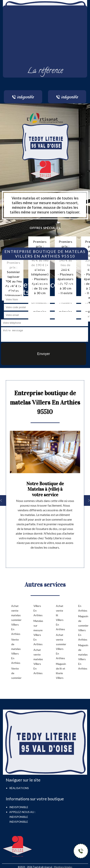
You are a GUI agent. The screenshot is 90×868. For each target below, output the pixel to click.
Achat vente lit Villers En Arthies (60, 618)
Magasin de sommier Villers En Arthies (83, 628)
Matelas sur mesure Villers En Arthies (38, 632)
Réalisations (19, 788)
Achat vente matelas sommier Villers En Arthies (16, 620)
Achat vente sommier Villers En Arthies (61, 646)
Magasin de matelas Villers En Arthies (83, 657)
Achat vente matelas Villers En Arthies (38, 661)
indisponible (19, 817)
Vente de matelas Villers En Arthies (16, 651)
